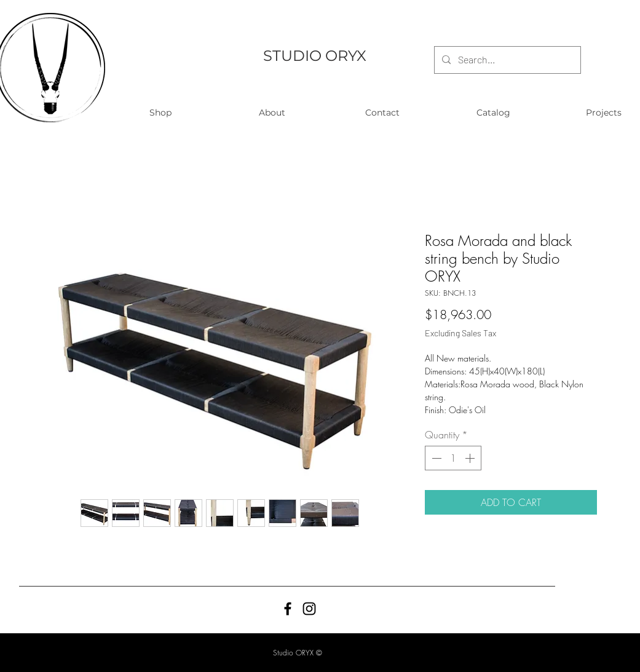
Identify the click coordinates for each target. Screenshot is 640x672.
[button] (161, 113)
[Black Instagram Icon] (309, 609)
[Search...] (506, 60)
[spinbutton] (453, 458)
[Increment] (471, 458)
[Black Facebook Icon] (288, 609)
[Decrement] (435, 458)
